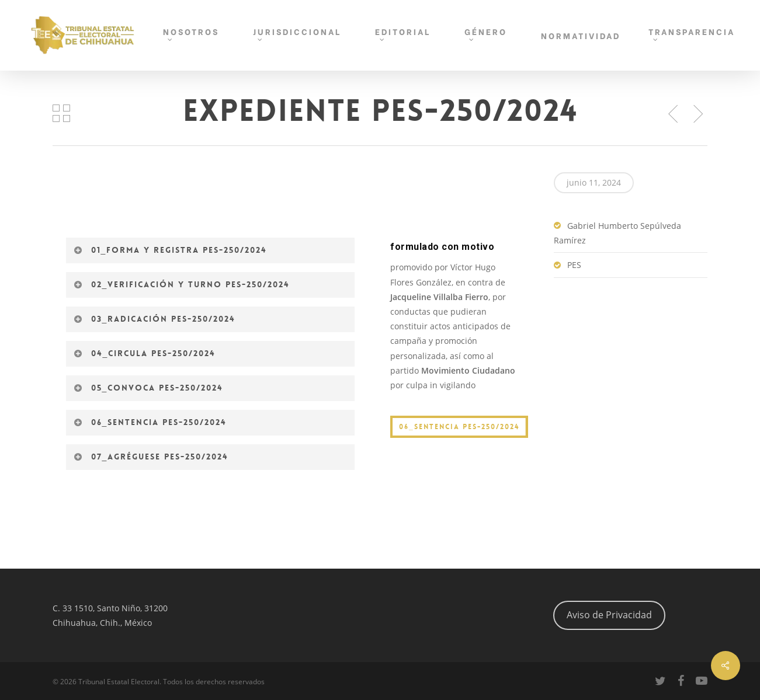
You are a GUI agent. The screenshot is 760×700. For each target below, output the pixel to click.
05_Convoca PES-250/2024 (149, 388)
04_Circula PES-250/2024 (145, 353)
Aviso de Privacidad (609, 615)
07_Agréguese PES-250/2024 (151, 457)
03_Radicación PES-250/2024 (155, 319)
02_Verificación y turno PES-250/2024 (182, 284)
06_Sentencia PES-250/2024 (150, 422)
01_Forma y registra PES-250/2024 (171, 250)
